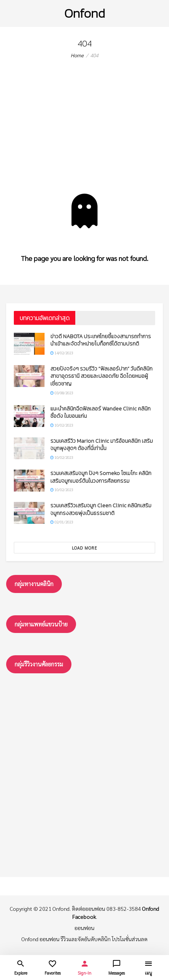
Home (77, 55)
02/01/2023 (62, 522)
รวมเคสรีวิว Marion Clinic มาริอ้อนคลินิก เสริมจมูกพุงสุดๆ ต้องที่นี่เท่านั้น (102, 445)
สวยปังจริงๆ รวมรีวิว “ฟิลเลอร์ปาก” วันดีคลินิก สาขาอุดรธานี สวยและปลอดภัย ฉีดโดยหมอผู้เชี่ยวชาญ (101, 376)
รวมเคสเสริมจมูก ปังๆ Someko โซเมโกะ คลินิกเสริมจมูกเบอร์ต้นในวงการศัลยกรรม (101, 477)
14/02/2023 (62, 353)
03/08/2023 (62, 393)
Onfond (84, 13)
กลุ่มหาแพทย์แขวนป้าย (41, 624)
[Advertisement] (84, 133)
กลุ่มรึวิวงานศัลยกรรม (39, 664)
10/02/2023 (62, 425)
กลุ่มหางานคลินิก (34, 584)
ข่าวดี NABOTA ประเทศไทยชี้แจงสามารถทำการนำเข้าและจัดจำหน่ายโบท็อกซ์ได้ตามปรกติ (101, 340)
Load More (84, 548)
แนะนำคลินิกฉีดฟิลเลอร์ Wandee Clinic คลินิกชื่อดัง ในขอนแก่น (100, 413)
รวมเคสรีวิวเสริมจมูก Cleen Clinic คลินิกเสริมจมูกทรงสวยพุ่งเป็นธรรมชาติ (101, 509)
